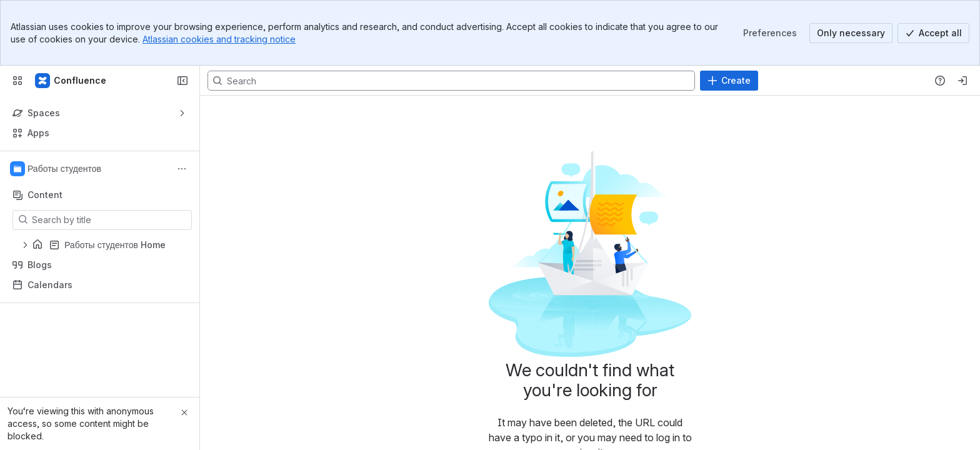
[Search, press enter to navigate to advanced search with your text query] (451, 81)
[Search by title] (110, 220)
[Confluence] (71, 81)
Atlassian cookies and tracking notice (219, 39)
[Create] (729, 81)
